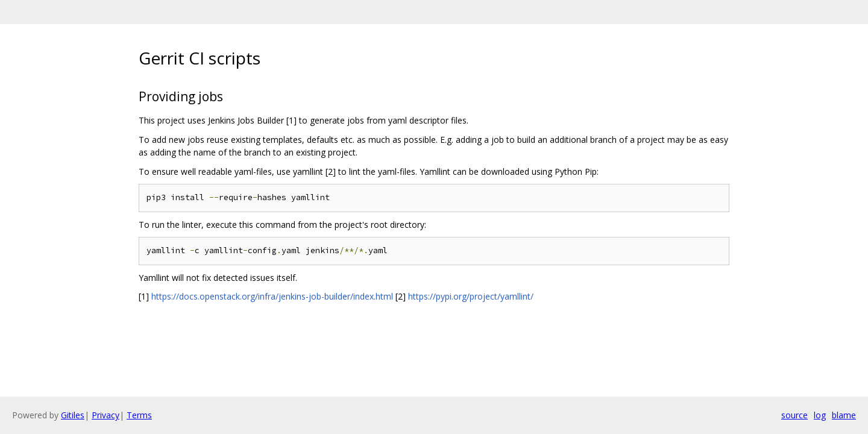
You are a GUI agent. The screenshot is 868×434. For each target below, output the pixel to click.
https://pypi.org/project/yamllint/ (471, 296)
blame (844, 415)
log (820, 415)
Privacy (105, 415)
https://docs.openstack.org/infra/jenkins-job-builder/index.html (272, 296)
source (794, 415)
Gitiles (73, 415)
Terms (139, 415)
